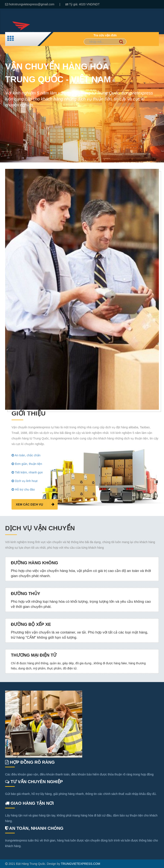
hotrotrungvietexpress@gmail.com (32, 4)
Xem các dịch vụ (35, 504)
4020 (83, 4)
